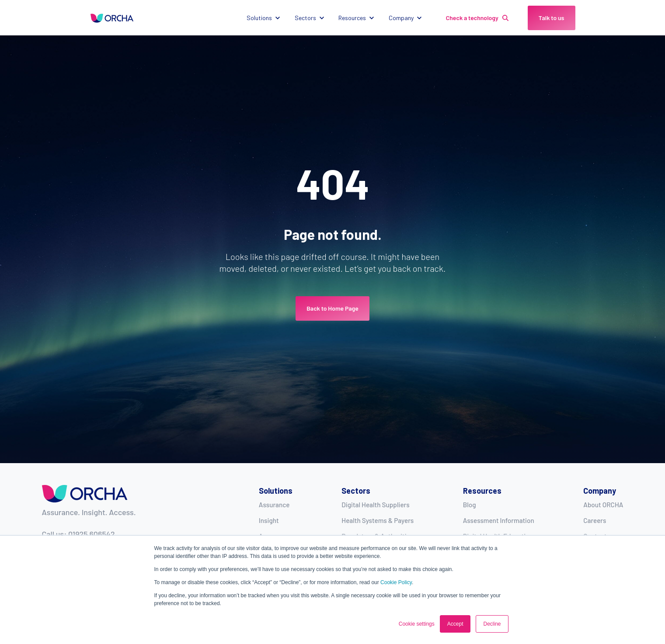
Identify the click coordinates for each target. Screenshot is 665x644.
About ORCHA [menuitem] (603, 505)
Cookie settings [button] (417, 624)
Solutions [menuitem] (276, 491)
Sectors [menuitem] (356, 491)
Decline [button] (492, 624)
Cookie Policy (396, 582)
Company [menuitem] (600, 491)
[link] (112, 17)
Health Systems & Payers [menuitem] (378, 520)
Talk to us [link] (552, 18)
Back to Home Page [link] (332, 308)
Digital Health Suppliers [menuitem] (375, 505)
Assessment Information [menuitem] (499, 520)
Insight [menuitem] (269, 520)
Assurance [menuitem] (274, 505)
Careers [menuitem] (595, 520)
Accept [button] (455, 624)
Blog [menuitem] (470, 505)
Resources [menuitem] (482, 491)
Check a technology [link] (477, 18)
